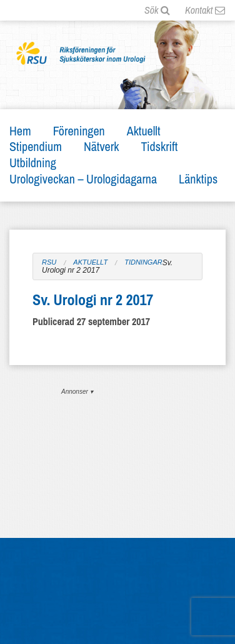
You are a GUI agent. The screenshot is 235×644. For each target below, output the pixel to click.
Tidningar (143, 262)
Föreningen (79, 131)
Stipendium (36, 146)
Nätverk (102, 146)
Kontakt (205, 10)
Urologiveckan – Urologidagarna (83, 179)
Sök (157, 10)
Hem (20, 131)
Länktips (198, 179)
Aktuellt (144, 131)
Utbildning (33, 163)
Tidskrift (159, 146)
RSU (49, 262)
